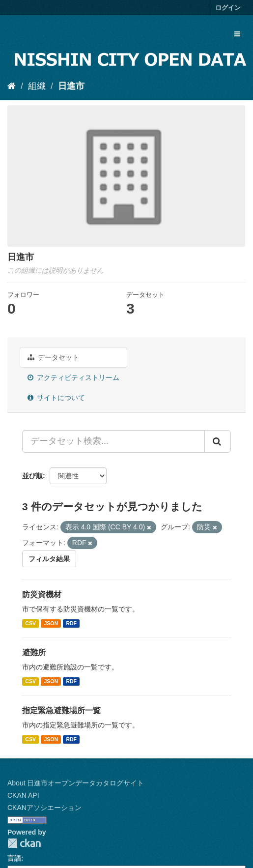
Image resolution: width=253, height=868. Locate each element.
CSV (30, 623)
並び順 (32, 476)
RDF (71, 623)
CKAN (24, 843)
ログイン (228, 8)
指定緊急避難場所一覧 (61, 710)
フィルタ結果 (49, 559)
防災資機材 (42, 594)
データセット (53, 357)
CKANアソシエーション (44, 808)
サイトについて (56, 398)
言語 (14, 858)
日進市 (71, 86)
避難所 (34, 652)
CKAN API (23, 795)
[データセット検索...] (113, 441)
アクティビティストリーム (73, 377)
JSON (51, 623)
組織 (37, 86)
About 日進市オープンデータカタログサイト (76, 783)
